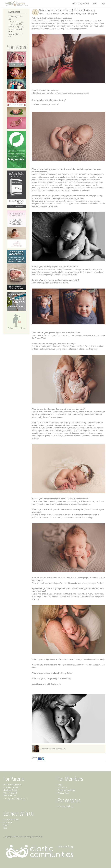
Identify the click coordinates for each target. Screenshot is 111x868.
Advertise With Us (65, 806)
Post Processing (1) (16, 21)
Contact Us (62, 787)
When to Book (10, 796)
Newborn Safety (11, 790)
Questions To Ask (11, 787)
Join (95, 3)
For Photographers (81, 3)
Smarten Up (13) (15, 24)
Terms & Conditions (66, 790)
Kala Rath (61, 749)
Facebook (8, 822)
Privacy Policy (64, 793)
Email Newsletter (11, 820)
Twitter (6, 825)
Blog (41, 14)
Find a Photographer (12, 784)
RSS (5, 828)
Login (103, 3)
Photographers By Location (15, 798)
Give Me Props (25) (16, 27)
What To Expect (10, 793)
